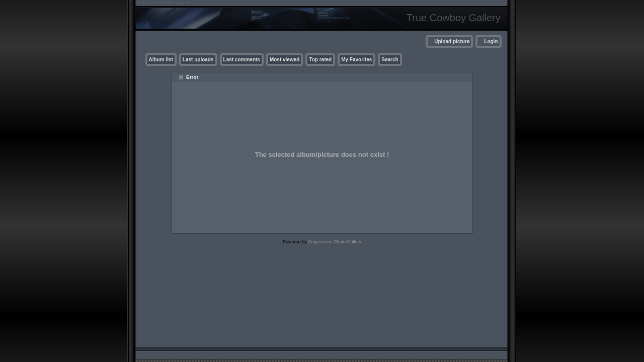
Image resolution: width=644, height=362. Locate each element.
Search (390, 60)
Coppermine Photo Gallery (335, 242)
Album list (161, 60)
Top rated (320, 60)
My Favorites (356, 60)
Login (491, 41)
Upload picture (452, 41)
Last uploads (198, 60)
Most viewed (285, 60)
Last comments (242, 60)
